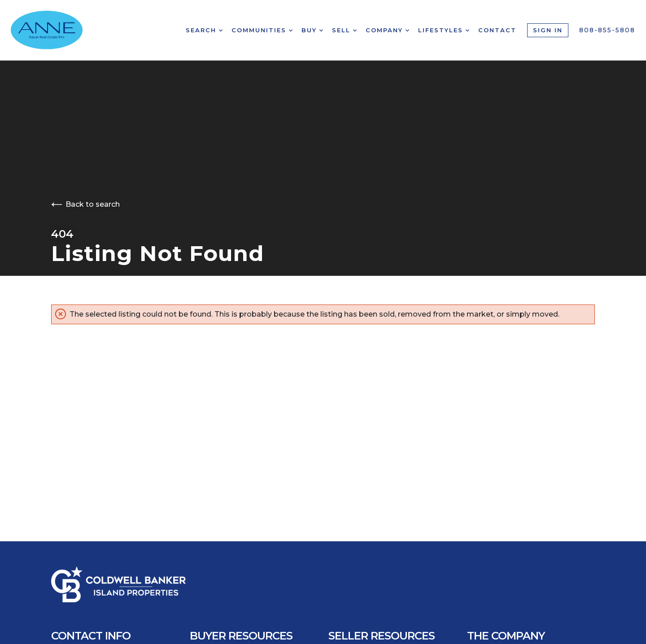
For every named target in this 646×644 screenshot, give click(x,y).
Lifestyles (444, 30)
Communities (262, 30)
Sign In (548, 30)
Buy (312, 30)
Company (387, 30)
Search (204, 30)
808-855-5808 (607, 30)
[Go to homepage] (57, 30)
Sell (344, 30)
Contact (497, 30)
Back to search (85, 204)
